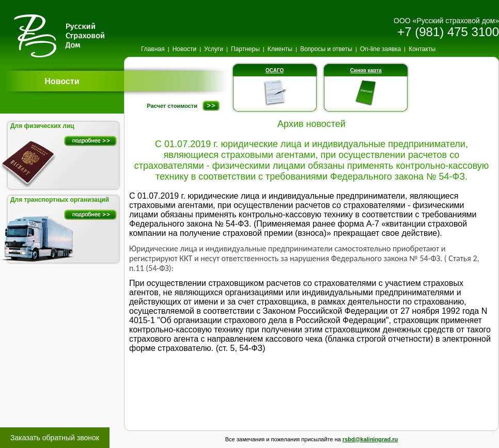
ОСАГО (275, 70)
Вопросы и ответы (326, 49)
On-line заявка (380, 49)
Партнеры (245, 49)
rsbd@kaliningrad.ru (370, 439)
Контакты (422, 49)
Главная (153, 49)
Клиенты (280, 49)
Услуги (214, 49)
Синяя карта (366, 70)
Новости (184, 49)
